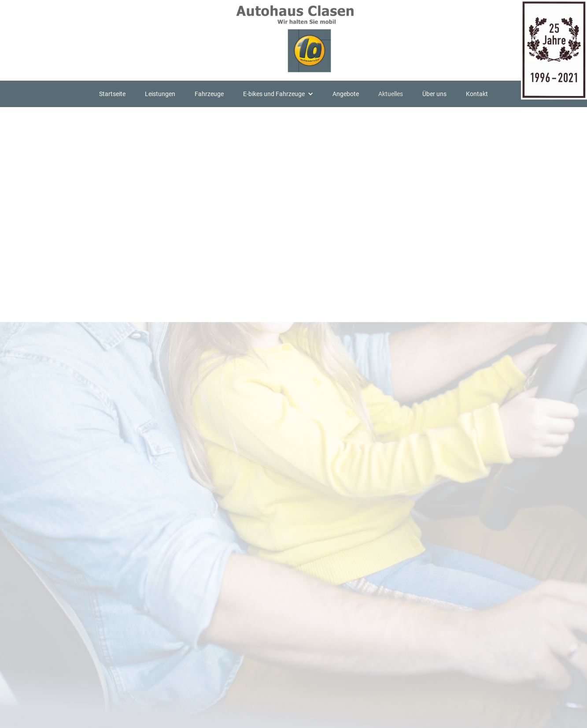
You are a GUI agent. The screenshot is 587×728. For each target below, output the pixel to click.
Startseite (112, 94)
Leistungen (160, 94)
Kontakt (477, 94)
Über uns (434, 94)
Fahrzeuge (209, 94)
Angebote (346, 94)
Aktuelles (391, 94)
